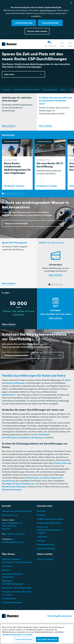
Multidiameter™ (9, 417)
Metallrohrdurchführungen (14, 509)
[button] (50, 44)
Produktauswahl (9, 148)
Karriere (6, 592)
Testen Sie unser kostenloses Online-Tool (9, 306)
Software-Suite (60, 485)
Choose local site (45, 581)
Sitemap (41, 563)
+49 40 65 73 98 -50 (15, 556)
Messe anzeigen (55, 340)
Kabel (68, 402)
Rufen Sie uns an (10, 537)
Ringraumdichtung (46, 566)
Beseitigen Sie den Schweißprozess (19, 506)
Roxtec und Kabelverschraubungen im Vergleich (49, 552)
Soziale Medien (9, 620)
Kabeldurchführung (46, 570)
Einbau (46, 148)
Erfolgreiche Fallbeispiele (49, 545)
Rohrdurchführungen (15, 405)
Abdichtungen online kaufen (50, 541)
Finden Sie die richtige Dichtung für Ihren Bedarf (55, 297)
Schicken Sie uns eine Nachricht (17, 533)
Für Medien (7, 588)
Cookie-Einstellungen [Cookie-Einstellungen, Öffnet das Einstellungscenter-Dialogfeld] (24, 639)
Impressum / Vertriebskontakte (17, 610)
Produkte (41, 537)
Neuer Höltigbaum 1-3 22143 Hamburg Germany (12, 548)
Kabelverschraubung (32, 459)
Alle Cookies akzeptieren (47, 639)
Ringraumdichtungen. (12, 511)
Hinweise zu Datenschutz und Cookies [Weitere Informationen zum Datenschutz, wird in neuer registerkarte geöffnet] (18, 634)
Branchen (41, 533)
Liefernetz (42, 559)
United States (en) (48, 10)
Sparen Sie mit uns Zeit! (9, 346)
